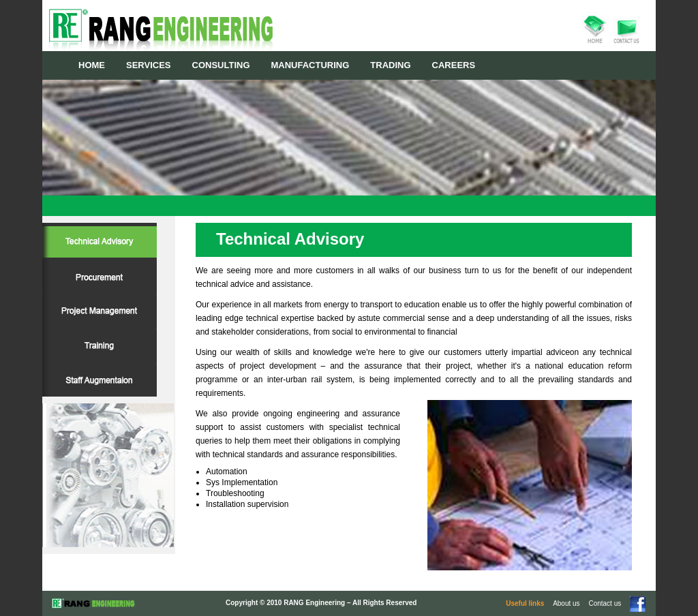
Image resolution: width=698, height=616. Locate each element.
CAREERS (454, 65)
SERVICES (149, 65)
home (595, 28)
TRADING (390, 65)
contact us (627, 28)
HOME (92, 65)
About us (566, 603)
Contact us (606, 603)
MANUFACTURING (310, 65)
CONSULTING (221, 65)
